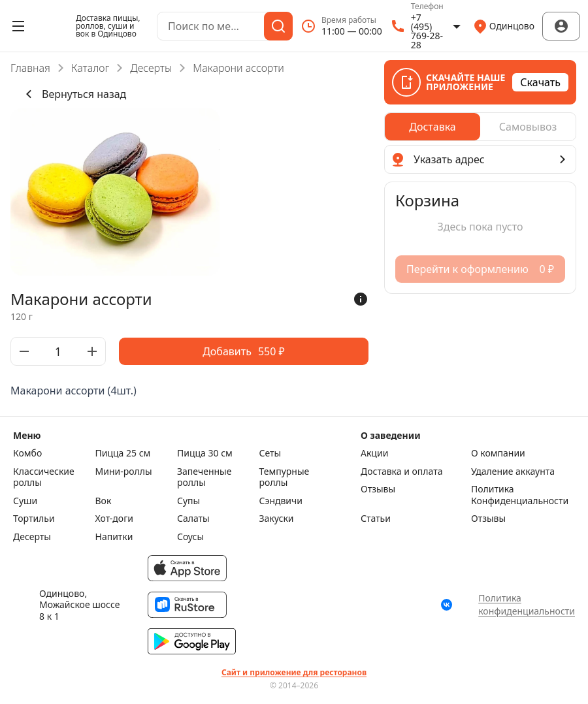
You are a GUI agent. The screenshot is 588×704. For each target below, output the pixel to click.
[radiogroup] (480, 127)
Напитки (114, 537)
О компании (498, 453)
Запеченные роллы (204, 477)
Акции (374, 453)
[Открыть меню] (18, 26)
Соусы (190, 537)
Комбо (27, 453)
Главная (30, 68)
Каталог (90, 68)
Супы (188, 501)
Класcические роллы (44, 477)
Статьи (376, 519)
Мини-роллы (124, 472)
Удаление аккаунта (513, 472)
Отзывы (378, 489)
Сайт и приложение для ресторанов (294, 673)
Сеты (270, 453)
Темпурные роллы (285, 477)
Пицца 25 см (123, 453)
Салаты (193, 519)
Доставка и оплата (401, 472)
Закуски (277, 519)
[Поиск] (278, 26)
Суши (25, 501)
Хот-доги (115, 519)
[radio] (433, 127)
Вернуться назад (73, 94)
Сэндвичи (281, 501)
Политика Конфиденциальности (520, 495)
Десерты (151, 68)
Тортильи (34, 519)
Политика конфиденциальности (527, 604)
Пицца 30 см (205, 453)
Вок (104, 501)
